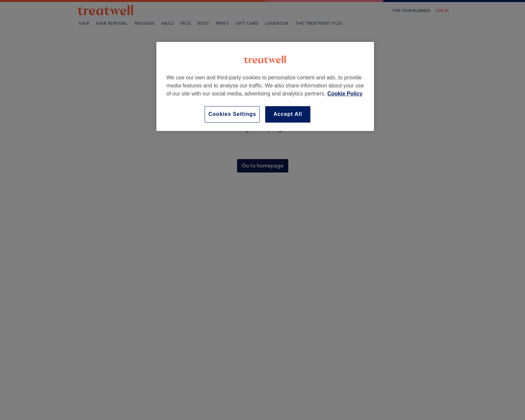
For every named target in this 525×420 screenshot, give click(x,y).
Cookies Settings (232, 114)
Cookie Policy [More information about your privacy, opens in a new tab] (345, 94)
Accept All (288, 114)
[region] (265, 86)
